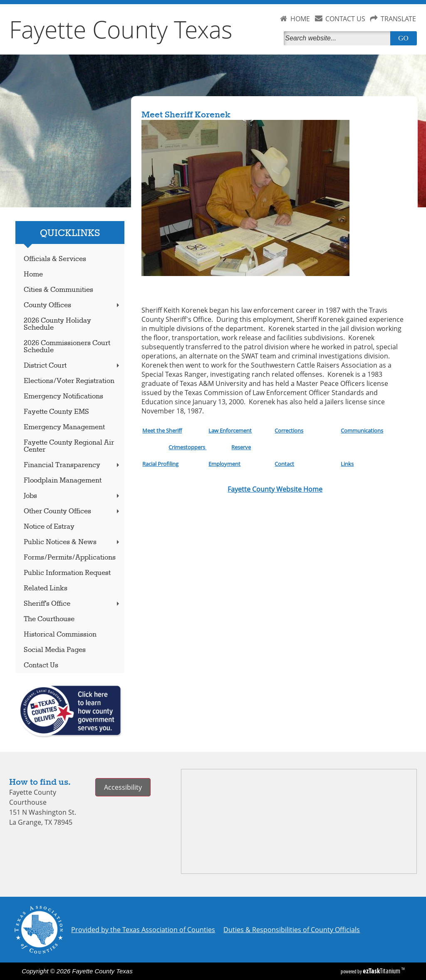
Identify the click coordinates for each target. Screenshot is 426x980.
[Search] (339, 38)
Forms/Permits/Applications (70, 558)
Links (347, 464)
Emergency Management (64, 427)
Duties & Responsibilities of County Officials (292, 930)
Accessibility (123, 787)
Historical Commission (60, 635)
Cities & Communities (58, 290)
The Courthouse (49, 619)
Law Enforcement (230, 430)
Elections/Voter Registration (69, 381)
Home (33, 275)
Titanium (382, 971)
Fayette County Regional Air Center (69, 446)
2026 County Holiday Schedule (57, 324)
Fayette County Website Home (275, 489)
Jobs (72, 496)
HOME (300, 19)
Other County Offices (72, 511)
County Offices (72, 305)
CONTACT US (345, 19)
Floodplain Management (63, 481)
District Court (72, 366)
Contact (284, 464)
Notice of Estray (49, 527)
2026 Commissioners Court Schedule (67, 347)
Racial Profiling (160, 464)
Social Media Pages (55, 650)
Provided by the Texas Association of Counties (143, 930)
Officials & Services (55, 259)
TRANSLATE (398, 19)
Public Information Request (67, 573)
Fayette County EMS (56, 412)
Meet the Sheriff (162, 430)
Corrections (289, 430)
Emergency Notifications (63, 397)
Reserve (241, 447)
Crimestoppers (187, 447)
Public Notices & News (72, 542)
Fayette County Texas (121, 29)
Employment (224, 464)
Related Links (46, 588)
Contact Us (41, 665)
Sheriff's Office (72, 604)
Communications (362, 430)
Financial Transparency (72, 465)
